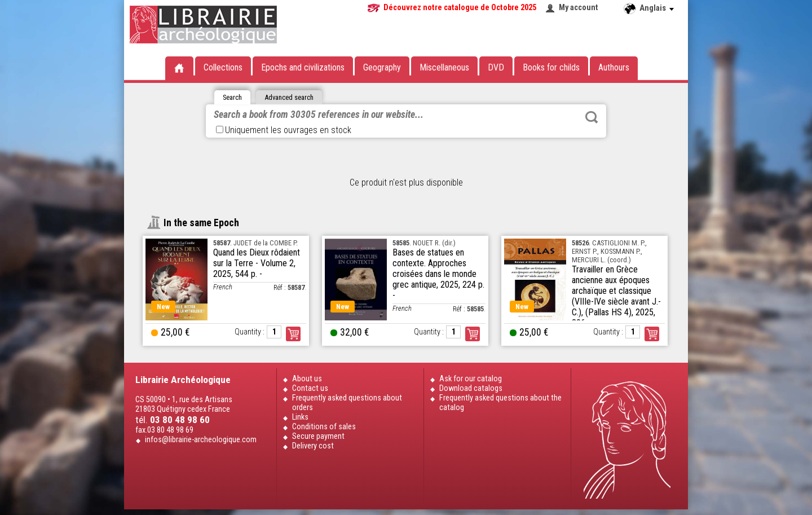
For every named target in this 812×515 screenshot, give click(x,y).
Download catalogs (471, 388)
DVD (496, 67)
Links (300, 417)
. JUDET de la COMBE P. (255, 243)
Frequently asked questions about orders (347, 403)
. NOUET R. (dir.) (424, 243)
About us (307, 379)
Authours (614, 67)
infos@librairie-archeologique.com (201, 440)
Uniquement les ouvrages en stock (284, 130)
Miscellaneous (444, 67)
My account (579, 8)
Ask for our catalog (471, 379)
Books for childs (551, 67)
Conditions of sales (324, 427)
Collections (223, 67)
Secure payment (318, 436)
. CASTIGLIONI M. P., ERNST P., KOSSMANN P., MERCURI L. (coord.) (609, 251)
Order (293, 334)
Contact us (310, 388)
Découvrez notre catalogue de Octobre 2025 (460, 8)
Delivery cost (313, 446)
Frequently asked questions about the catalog (500, 403)
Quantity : (250, 332)
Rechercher (592, 117)
